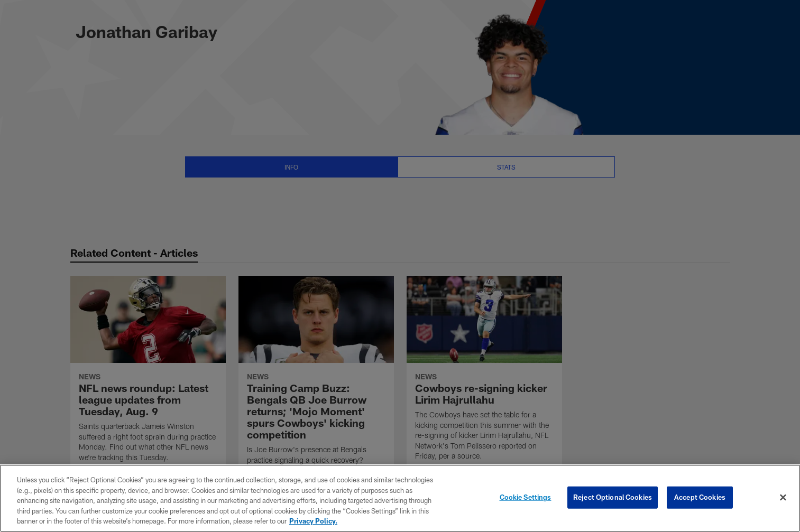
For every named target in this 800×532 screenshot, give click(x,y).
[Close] (783, 498)
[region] (400, 498)
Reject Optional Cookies (613, 497)
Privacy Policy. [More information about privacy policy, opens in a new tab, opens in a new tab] (313, 521)
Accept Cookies (700, 497)
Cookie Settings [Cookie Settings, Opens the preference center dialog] (526, 497)
